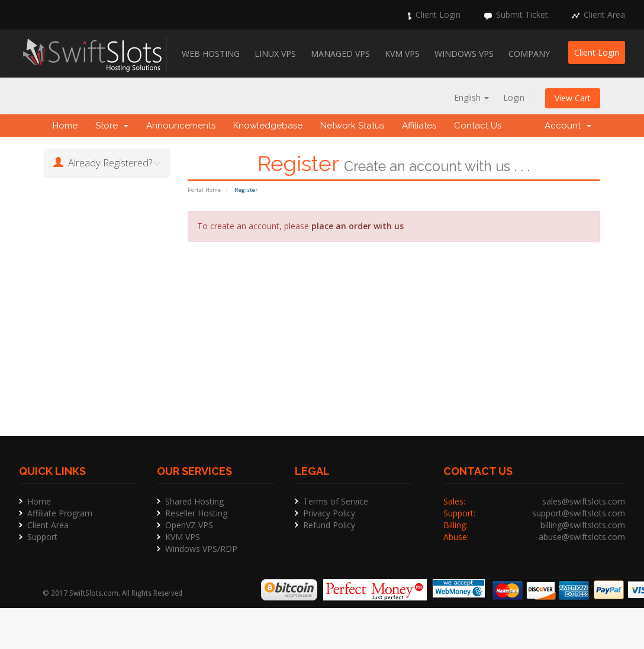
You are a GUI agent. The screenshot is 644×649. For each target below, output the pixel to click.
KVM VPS (402, 54)
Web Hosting (211, 54)
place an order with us (358, 226)
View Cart (573, 98)
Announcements (181, 126)
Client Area (604, 15)
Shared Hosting (194, 501)
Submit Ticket (522, 15)
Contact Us (478, 126)
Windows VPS (464, 54)
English (471, 97)
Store (112, 126)
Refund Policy (329, 525)
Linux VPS (275, 54)
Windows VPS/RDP (201, 549)
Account (568, 126)
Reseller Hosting (196, 513)
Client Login (438, 15)
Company (529, 54)
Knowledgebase (268, 126)
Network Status (352, 126)
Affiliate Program (60, 513)
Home (65, 126)
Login (514, 97)
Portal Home (204, 190)
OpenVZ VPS (189, 525)
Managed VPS (340, 54)
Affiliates (419, 126)
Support (42, 537)
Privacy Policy (329, 513)
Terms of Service (336, 501)
